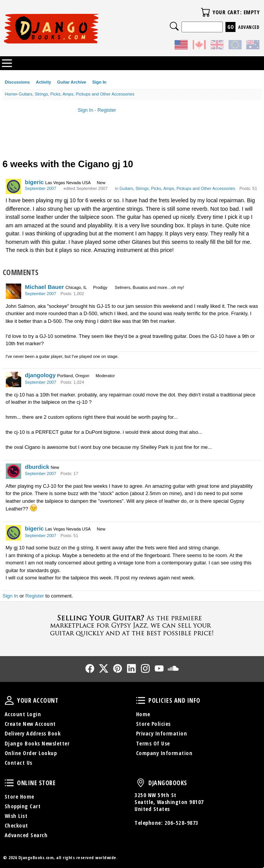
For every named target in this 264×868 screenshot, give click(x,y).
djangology (40, 375)
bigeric (34, 182)
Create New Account (30, 724)
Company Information (164, 753)
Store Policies (153, 724)
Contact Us (18, 763)
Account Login (23, 714)
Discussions (18, 82)
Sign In (99, 82)
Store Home (19, 797)
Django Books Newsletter (37, 743)
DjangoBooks (141, 783)
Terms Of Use (153, 743)
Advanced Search (26, 835)
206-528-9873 (182, 823)
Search (174, 26)
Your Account (9, 700)
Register (107, 110)
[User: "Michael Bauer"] (13, 291)
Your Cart (205, 12)
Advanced (249, 27)
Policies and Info (141, 700)
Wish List (16, 816)
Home (143, 714)
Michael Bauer (45, 287)
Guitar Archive (71, 82)
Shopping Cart (23, 806)
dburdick (37, 467)
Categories (7, 63)
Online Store (9, 783)
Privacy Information (162, 733)
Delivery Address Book (33, 733)
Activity (44, 82)
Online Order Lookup (31, 753)
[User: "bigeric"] (13, 186)
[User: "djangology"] (13, 379)
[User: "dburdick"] (13, 471)
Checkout (16, 825)
